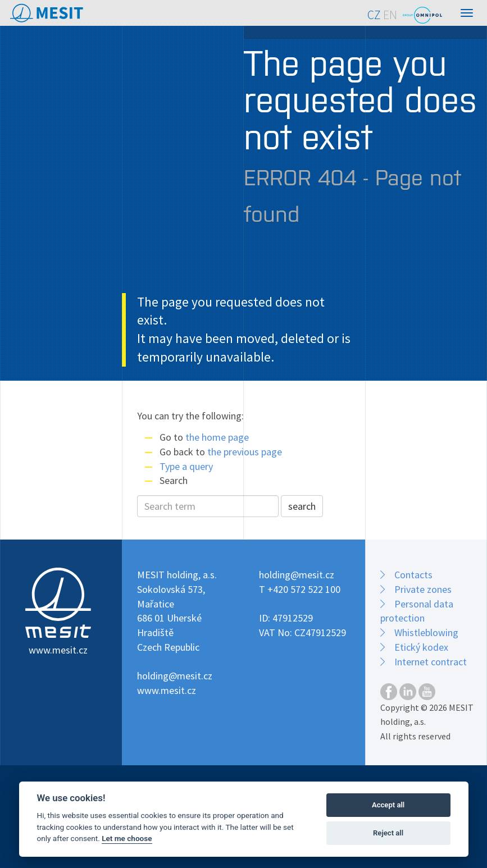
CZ (374, 15)
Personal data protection (417, 611)
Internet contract (431, 662)
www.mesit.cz (167, 690)
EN (390, 15)
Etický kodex (421, 647)
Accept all (388, 805)
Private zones (423, 589)
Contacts (413, 575)
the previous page (245, 452)
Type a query (186, 466)
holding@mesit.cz (175, 676)
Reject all (388, 833)
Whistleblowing (426, 632)
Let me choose (127, 838)
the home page (217, 437)
